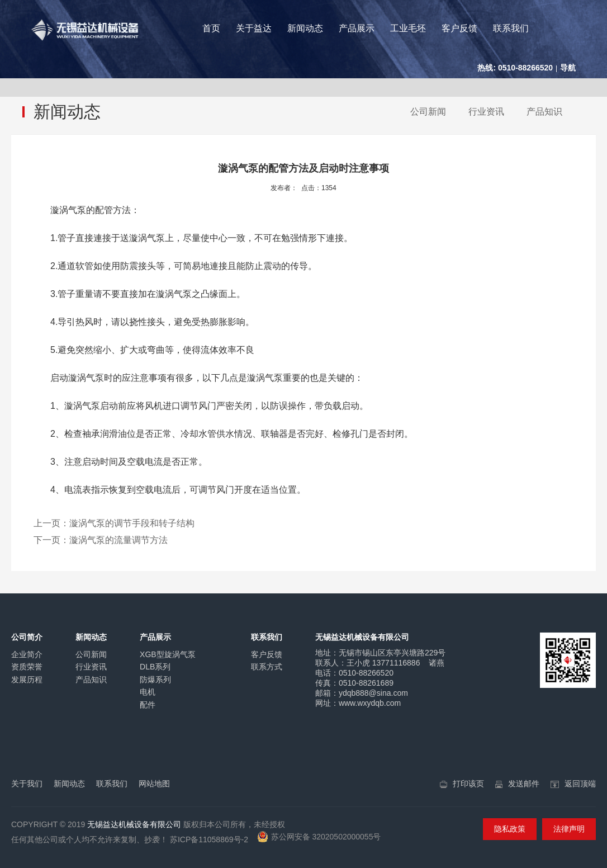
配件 (148, 705)
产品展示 (357, 28)
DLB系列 (155, 667)
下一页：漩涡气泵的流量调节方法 (101, 540)
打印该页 (468, 784)
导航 (568, 68)
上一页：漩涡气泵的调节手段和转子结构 (114, 523)
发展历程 (27, 680)
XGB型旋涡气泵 (168, 654)
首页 (211, 28)
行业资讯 (486, 112)
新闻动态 (305, 28)
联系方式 (267, 667)
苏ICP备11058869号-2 (209, 839)
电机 (148, 692)
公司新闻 (428, 112)
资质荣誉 (27, 667)
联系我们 (511, 28)
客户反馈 (459, 28)
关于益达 (254, 28)
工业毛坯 (408, 28)
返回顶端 (580, 784)
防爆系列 (155, 680)
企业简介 (27, 654)
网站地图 (154, 784)
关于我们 (27, 784)
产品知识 (544, 112)
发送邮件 (524, 784)
